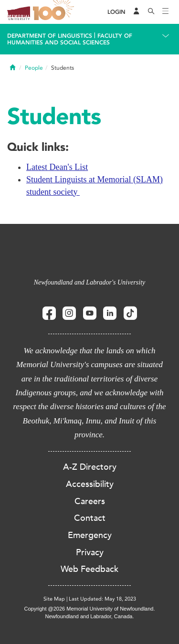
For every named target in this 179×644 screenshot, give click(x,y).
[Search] (151, 12)
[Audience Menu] (137, 12)
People (34, 68)
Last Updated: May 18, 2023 (102, 599)
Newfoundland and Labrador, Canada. (90, 616)
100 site (55, 12)
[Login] (116, 12)
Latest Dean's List (57, 167)
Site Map (54, 599)
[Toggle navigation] (166, 12)
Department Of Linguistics (50, 36)
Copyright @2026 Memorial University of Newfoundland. (89, 609)
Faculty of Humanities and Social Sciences (70, 39)
